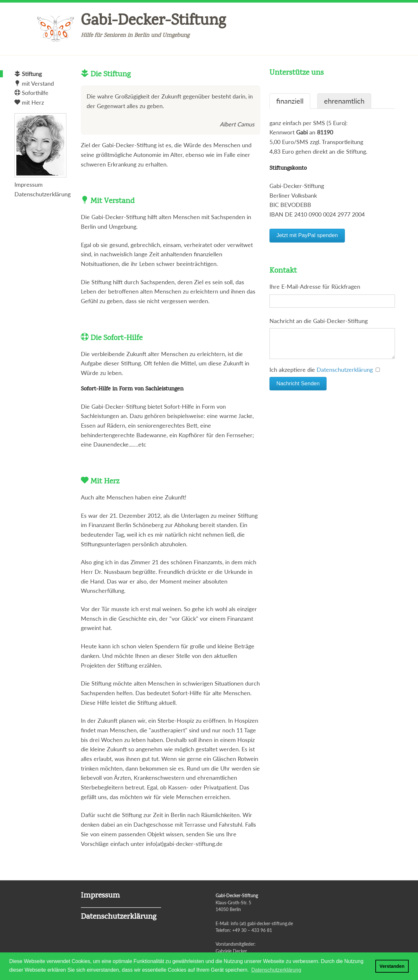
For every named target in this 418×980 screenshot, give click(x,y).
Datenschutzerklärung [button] (276, 970)
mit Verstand (34, 83)
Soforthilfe (31, 93)
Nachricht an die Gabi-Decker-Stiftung (319, 321)
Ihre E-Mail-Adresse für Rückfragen (315, 286)
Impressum (29, 184)
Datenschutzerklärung (345, 376)
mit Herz (29, 102)
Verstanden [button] (392, 966)
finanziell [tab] (290, 101)
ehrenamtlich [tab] (344, 101)
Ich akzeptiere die (325, 376)
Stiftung (28, 74)
